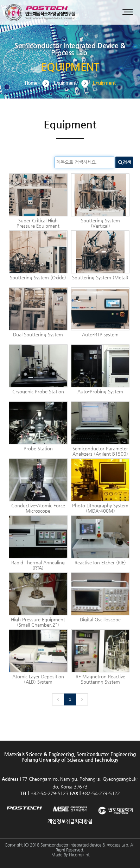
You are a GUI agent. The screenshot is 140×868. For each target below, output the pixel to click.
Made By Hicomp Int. (71, 855)
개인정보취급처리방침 (70, 821)
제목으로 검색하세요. (77, 162)
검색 (127, 162)
